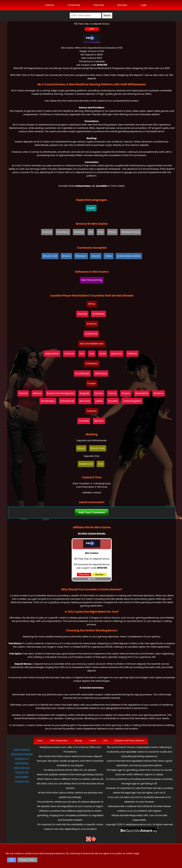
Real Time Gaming (92, 280)
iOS (91, 232)
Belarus (37, 393)
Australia (84, 421)
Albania (23, 393)
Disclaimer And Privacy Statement (130, 740)
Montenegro (48, 401)
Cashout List (22, 781)
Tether (109, 256)
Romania (85, 401)
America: (92, 324)
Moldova (159, 393)
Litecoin (96, 256)
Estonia (99, 393)
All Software (22, 763)
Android (47, 232)
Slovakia (113, 401)
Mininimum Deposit (22, 754)
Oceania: (92, 411)
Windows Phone (131, 232)
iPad (101, 232)
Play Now (84, 575)
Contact (93, 740)
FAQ (105, 740)
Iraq (92, 354)
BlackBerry (63, 232)
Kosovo (126, 393)
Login (144, 5)
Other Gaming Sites (59, 740)
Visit (92, 29)
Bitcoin (81, 448)
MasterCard (86, 464)
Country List (22, 772)
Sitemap (78, 740)
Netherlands (67, 401)
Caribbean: (92, 363)
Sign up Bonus (22, 768)
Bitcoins (66, 256)
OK (12, 860)
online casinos (22, 749)
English (91, 208)
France (112, 393)
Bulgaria (84, 393)
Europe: (92, 383)
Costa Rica (91, 334)
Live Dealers (22, 777)
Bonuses (122, 5)
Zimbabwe (98, 314)
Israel (103, 354)
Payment (99, 5)
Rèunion (99, 421)
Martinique (101, 373)
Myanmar (117, 354)
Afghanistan (52, 354)
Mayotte (82, 314)
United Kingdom (132, 401)
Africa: (92, 304)
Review (99, 575)
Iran (82, 354)
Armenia (69, 354)
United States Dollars (129, 256)
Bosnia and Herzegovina (61, 393)
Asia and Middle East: (92, 344)
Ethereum (81, 256)
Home (40, 740)
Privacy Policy (27, 860)
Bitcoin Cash (50, 256)
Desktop (79, 232)
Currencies (74, 5)
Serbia (99, 401)
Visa (101, 464)
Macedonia (142, 393)
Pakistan (132, 354)
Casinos (49, 5)
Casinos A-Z (22, 759)
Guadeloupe (82, 373)
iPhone (112, 232)
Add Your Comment (92, 512)
